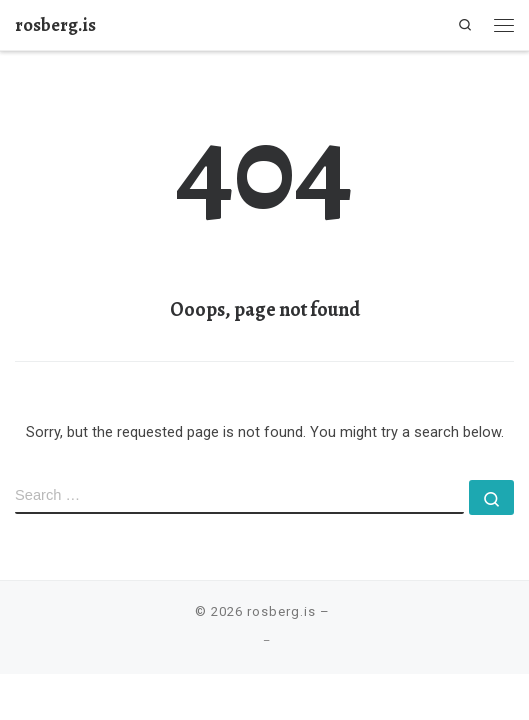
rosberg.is (281, 611)
